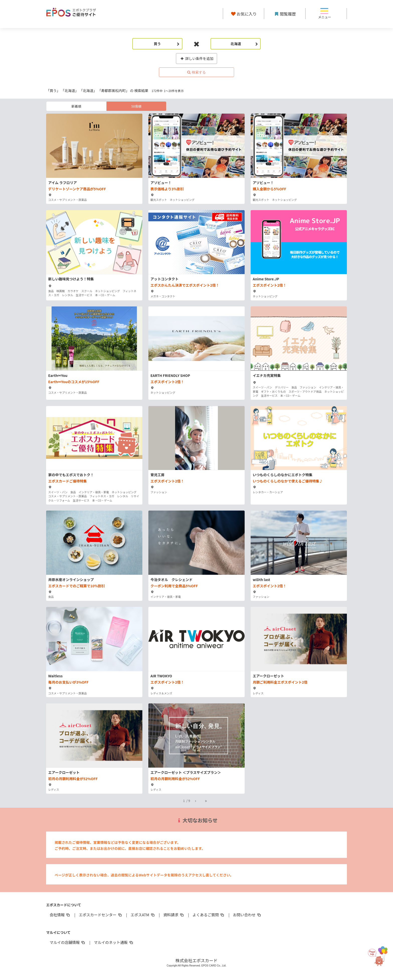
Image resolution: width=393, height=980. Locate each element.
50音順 (136, 106)
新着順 (76, 106)
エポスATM (143, 915)
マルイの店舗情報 (68, 942)
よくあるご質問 (209, 915)
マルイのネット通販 (114, 942)
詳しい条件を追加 (197, 58)
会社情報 (60, 915)
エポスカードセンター (101, 915)
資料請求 (174, 915)
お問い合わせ (247, 915)
